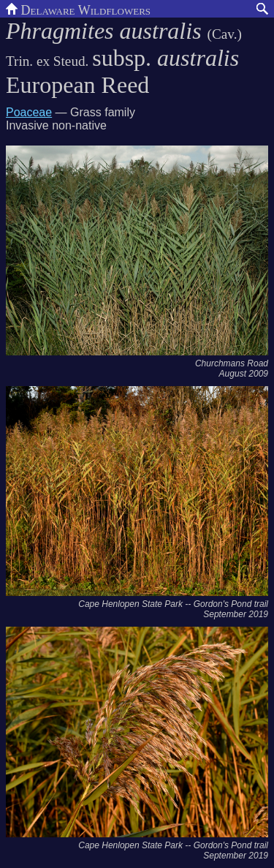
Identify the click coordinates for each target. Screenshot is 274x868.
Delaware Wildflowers (78, 9)
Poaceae (29, 112)
